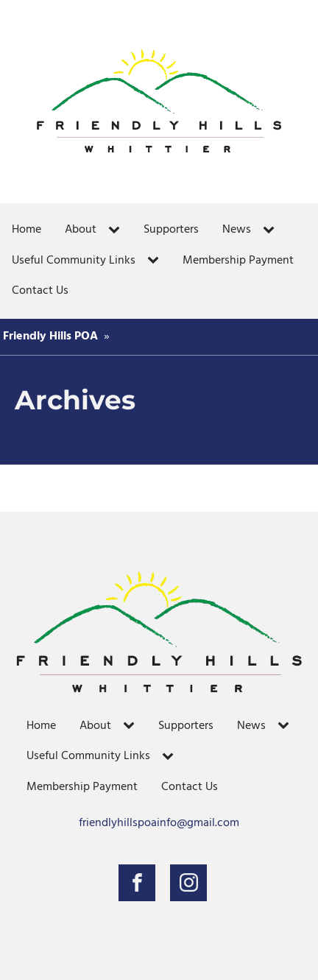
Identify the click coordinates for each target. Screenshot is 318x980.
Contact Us (40, 291)
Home (26, 230)
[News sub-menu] (272, 230)
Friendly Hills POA (50, 336)
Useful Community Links (74, 261)
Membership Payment (238, 261)
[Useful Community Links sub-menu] (156, 261)
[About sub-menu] (117, 230)
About (81, 230)
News (237, 230)
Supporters (171, 230)
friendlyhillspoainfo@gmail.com (159, 824)
